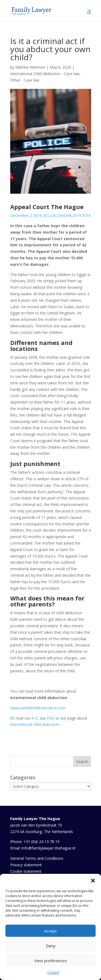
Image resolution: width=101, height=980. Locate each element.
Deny (51, 946)
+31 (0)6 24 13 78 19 (41, 842)
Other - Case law (25, 80)
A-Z (35, 718)
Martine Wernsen (30, 67)
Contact (53, 973)
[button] (93, 881)
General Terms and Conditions (37, 858)
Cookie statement (26, 871)
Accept (50, 931)
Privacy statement (26, 865)
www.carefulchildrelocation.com (38, 708)
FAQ (51, 718)
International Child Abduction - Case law (45, 74)
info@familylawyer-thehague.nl (48, 848)
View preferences (51, 961)
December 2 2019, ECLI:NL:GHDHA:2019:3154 (50, 215)
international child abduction (35, 724)
